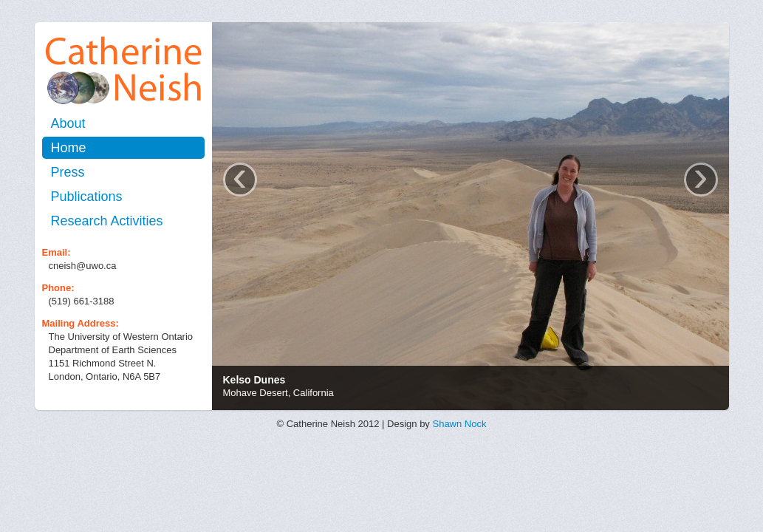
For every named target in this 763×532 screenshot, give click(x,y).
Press (68, 172)
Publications (87, 197)
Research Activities (107, 221)
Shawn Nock (459, 424)
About (68, 123)
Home (69, 148)
